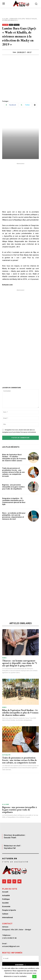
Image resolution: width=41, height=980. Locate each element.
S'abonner (21, 965)
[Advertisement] (20, 77)
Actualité (6, 755)
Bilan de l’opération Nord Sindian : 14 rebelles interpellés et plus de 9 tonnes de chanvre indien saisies (14, 458)
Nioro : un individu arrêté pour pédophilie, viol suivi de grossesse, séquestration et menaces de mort (14, 516)
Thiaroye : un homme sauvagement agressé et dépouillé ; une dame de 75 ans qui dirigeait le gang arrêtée (20, 663)
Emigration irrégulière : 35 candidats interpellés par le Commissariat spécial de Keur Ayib (14, 501)
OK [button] (34, 977)
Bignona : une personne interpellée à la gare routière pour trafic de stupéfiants (13, 487)
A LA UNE (5, 19)
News (11, 25)
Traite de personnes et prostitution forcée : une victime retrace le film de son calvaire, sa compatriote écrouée (13, 472)
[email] (20, 958)
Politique (17, 25)
